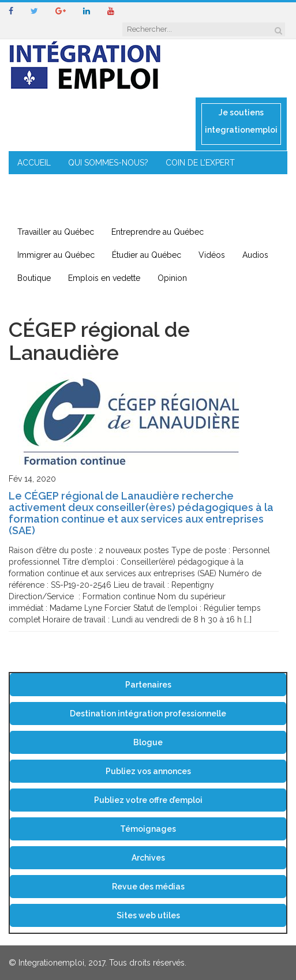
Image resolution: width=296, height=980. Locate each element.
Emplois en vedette (104, 278)
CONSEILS (36, 186)
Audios (255, 255)
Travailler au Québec (56, 232)
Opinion (172, 278)
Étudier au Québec (147, 255)
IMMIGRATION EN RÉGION (66, 209)
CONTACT (151, 209)
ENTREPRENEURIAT (170, 186)
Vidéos (212, 255)
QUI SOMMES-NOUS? (108, 163)
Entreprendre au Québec (158, 232)
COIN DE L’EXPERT (200, 163)
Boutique (34, 278)
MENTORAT (95, 186)
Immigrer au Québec (56, 255)
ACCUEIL (34, 163)
